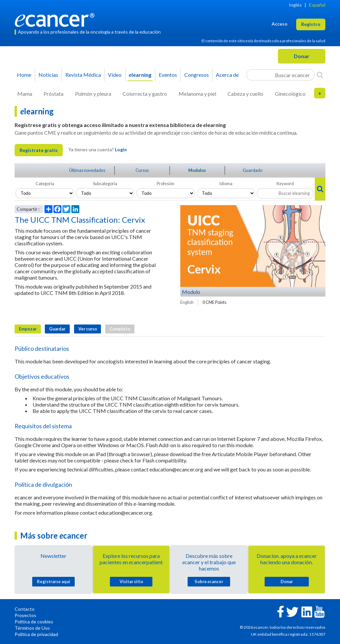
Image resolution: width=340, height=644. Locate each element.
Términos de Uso (32, 628)
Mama (25, 94)
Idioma (226, 184)
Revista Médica (83, 75)
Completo (120, 329)
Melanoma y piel (197, 94)
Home (24, 75)
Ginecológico (290, 94)
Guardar (57, 329)
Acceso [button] (280, 24)
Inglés (295, 5)
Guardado (253, 170)
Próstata (53, 94)
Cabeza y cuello (245, 94)
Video (115, 75)
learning (140, 75)
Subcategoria (105, 184)
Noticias (48, 75)
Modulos (197, 170)
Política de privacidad (36, 634)
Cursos (142, 170)
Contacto (25, 609)
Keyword (285, 184)
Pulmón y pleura (93, 94)
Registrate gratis (39, 150)
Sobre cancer (209, 581)
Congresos (197, 75)
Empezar (28, 329)
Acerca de (227, 75)
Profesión (166, 184)
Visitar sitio (131, 581)
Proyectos (25, 615)
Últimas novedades (87, 170)
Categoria (45, 184)
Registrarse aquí (53, 581)
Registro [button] (311, 24)
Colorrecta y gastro (145, 94)
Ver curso (88, 329)
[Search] (320, 75)
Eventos (168, 75)
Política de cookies (34, 622)
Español (317, 5)
